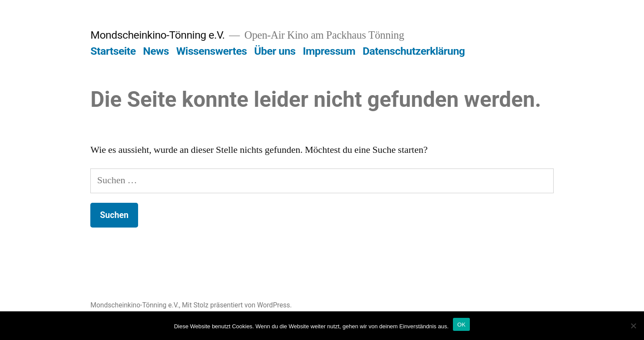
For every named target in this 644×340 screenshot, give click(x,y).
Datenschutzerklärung (414, 51)
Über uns (275, 51)
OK (461, 325)
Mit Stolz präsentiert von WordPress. (237, 305)
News (156, 51)
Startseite (113, 51)
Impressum (329, 51)
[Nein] (633, 326)
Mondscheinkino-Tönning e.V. (157, 35)
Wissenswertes (212, 51)
